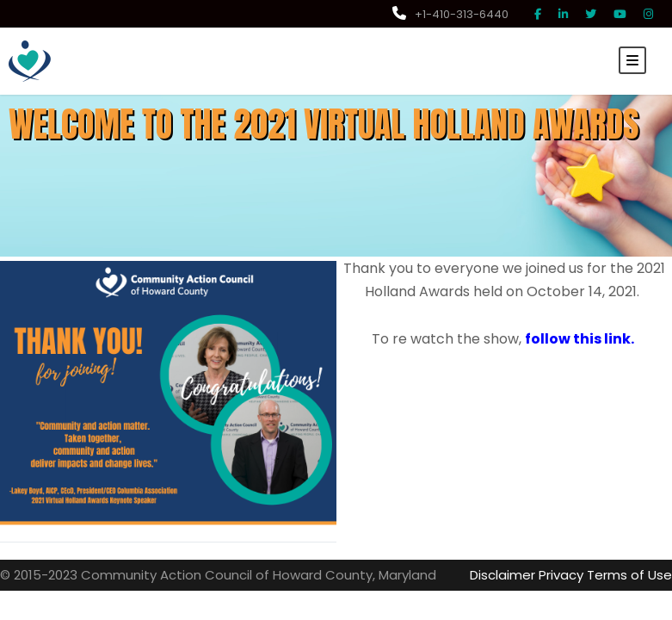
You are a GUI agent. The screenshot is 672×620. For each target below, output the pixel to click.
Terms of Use (634, 575)
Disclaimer (516, 575)
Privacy (572, 575)
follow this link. (572, 339)
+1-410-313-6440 (454, 14)
